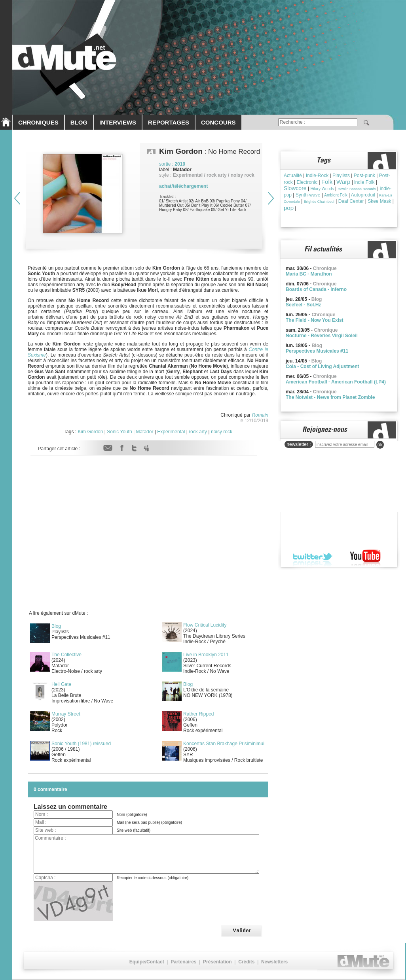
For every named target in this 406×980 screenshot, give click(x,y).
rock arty (198, 432)
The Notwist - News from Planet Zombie (330, 397)
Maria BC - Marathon (309, 274)
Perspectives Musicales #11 (317, 351)
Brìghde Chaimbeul (319, 202)
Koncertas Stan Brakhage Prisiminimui (224, 744)
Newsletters (274, 962)
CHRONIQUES (38, 122)
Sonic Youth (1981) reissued (81, 744)
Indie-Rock (317, 176)
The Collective (66, 655)
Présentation (217, 962)
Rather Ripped (198, 714)
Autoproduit (363, 195)
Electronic (307, 182)
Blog (56, 626)
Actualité (293, 176)
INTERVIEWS (118, 122)
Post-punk (364, 176)
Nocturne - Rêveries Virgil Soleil (322, 336)
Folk (327, 182)
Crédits (246, 962)
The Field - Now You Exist (315, 320)
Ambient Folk (336, 195)
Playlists (341, 176)
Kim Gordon (90, 432)
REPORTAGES (169, 122)
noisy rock (222, 432)
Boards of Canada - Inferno (316, 289)
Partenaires (183, 962)
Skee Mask (379, 201)
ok (380, 445)
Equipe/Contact (147, 962)
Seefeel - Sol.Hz (303, 305)
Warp (343, 182)
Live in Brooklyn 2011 (206, 655)
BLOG (79, 122)
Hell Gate (61, 684)
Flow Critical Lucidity (205, 625)
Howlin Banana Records (357, 189)
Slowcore (295, 188)
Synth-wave (308, 195)
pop (289, 208)
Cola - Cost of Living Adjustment (323, 366)
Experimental (171, 432)
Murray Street (66, 714)
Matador (144, 432)
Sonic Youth (119, 432)
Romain (260, 415)
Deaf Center (351, 201)
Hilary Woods (322, 189)
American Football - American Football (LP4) (336, 382)
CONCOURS (218, 122)
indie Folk (364, 182)
